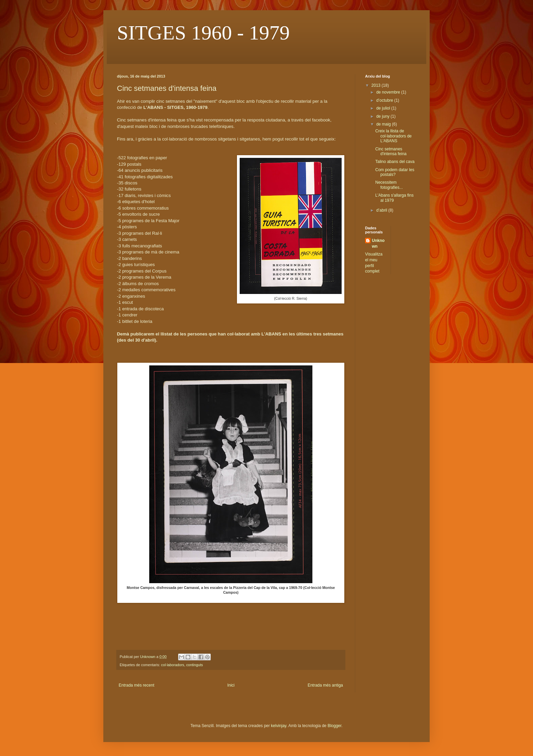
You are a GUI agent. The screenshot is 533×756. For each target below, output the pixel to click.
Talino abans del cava (395, 162)
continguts (195, 665)
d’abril (382, 210)
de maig (384, 124)
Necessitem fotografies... (389, 185)
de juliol (384, 108)
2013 (377, 85)
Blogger (335, 726)
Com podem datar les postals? (395, 172)
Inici (231, 685)
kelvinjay (279, 726)
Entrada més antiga (325, 685)
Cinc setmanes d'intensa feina (391, 151)
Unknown (378, 243)
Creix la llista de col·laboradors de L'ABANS (393, 136)
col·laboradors (173, 665)
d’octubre (385, 100)
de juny (383, 116)
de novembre (389, 92)
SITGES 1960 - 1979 (203, 33)
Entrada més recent (136, 685)
